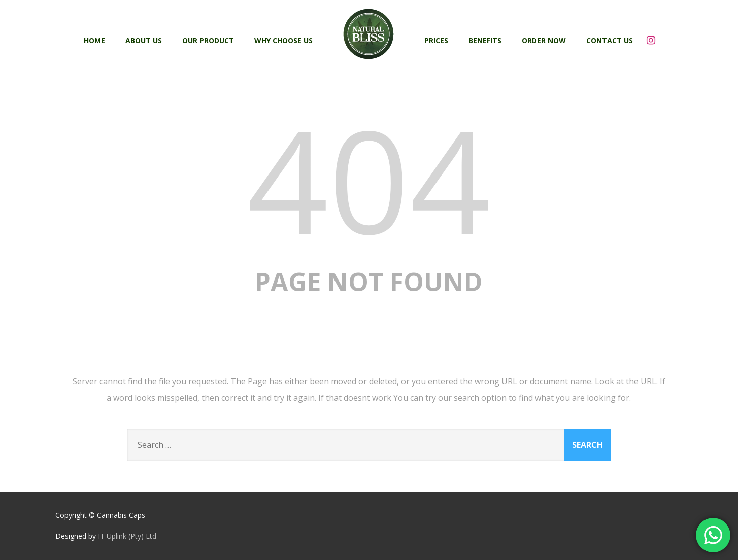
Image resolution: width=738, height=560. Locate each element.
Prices (436, 40)
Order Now (544, 40)
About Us (144, 40)
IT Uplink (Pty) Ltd (127, 536)
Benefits (485, 40)
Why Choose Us (283, 40)
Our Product (208, 40)
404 (369, 179)
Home (94, 40)
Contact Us (610, 40)
